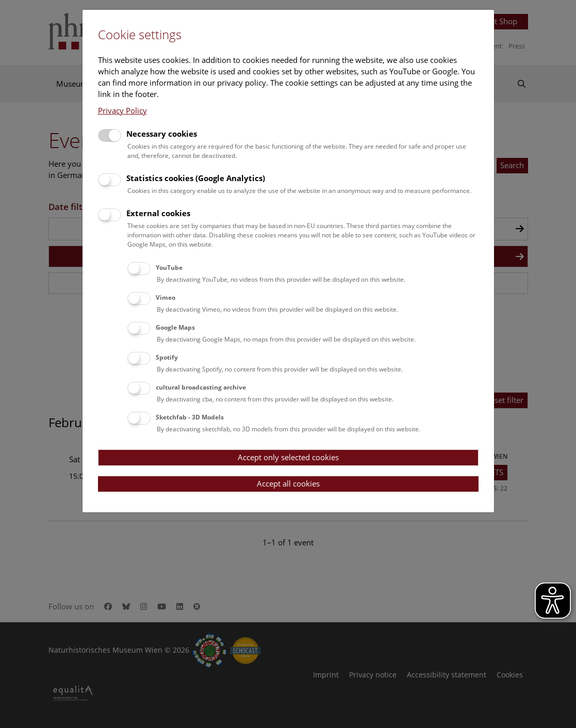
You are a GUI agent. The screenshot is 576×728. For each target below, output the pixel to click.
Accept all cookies (288, 483)
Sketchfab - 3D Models (190, 417)
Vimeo (166, 297)
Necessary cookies (162, 134)
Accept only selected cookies (288, 457)
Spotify (167, 357)
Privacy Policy (122, 110)
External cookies (158, 213)
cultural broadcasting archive (201, 387)
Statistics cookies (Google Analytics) (196, 178)
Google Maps (175, 327)
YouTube (169, 268)
